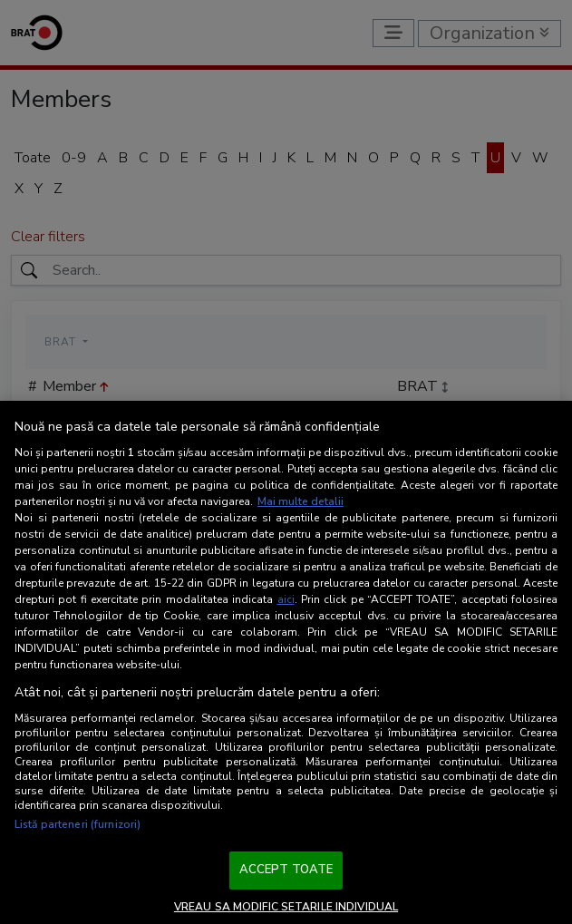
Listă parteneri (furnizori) (78, 824)
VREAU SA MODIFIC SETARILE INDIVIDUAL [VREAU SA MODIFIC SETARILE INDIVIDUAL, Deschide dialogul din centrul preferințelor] (286, 907)
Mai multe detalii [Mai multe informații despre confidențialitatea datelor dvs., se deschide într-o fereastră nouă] (301, 501)
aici (286, 599)
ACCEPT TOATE (286, 870)
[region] (286, 662)
